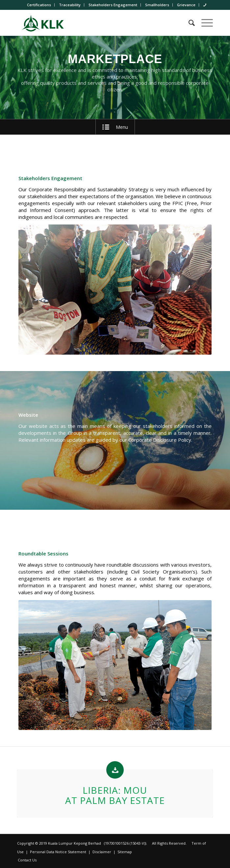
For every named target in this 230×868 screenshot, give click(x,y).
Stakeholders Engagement (113, 5)
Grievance (186, 5)
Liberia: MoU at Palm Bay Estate (115, 795)
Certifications (39, 5)
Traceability (70, 5)
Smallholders (157, 5)
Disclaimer (102, 852)
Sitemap (125, 852)
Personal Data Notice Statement (58, 852)
